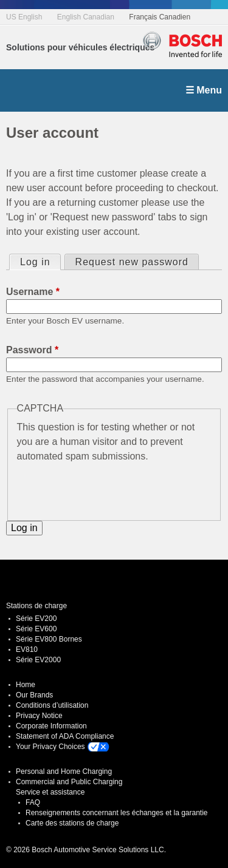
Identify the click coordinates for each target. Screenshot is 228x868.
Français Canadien (160, 17)
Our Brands (34, 695)
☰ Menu (204, 90)
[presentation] (109, 487)
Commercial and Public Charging (69, 782)
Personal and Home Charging (64, 771)
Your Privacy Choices (50, 747)
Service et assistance (50, 792)
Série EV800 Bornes (49, 639)
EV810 (27, 649)
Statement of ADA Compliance (65, 736)
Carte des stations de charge (72, 823)
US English (24, 17)
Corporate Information (51, 726)
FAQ (33, 802)
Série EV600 (36, 629)
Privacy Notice (39, 716)
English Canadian (86, 17)
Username (33, 292)
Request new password (132, 262)
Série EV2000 (38, 660)
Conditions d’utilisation (52, 705)
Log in (40, 261)
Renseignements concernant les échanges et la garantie (117, 813)
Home (26, 685)
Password (32, 350)
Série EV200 (36, 619)
